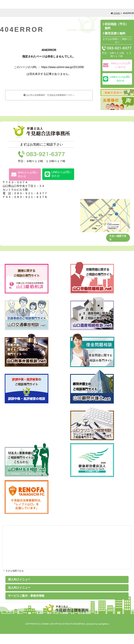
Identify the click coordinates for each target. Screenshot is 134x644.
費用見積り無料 (115, 33)
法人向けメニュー (19, 588)
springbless (104, 624)
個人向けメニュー (19, 579)
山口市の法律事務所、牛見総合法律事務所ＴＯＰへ (49, 95)
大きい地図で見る (118, 238)
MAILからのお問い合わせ (117, 65)
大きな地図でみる (14, 571)
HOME (115, 13)
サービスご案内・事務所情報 (26, 596)
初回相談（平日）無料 (117, 26)
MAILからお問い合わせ (25, 174)
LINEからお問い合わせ (58, 174)
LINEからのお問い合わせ (117, 79)
